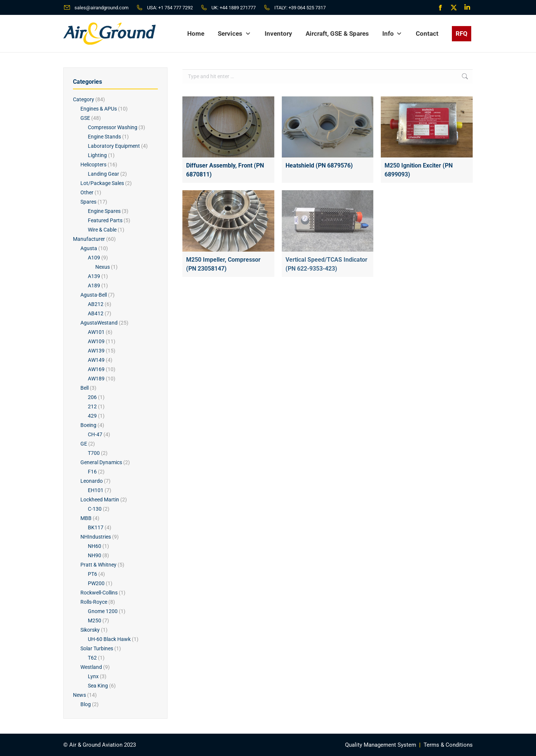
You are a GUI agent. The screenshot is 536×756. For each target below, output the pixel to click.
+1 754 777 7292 (176, 8)
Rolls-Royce (94, 602)
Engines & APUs (99, 109)
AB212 (96, 304)
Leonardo (92, 481)
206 (92, 397)
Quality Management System (381, 745)
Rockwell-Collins (99, 593)
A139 (94, 276)
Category (84, 99)
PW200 (96, 583)
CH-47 (95, 434)
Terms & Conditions (448, 745)
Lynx (93, 676)
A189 (94, 286)
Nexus (103, 267)
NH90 (95, 555)
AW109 (96, 341)
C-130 (95, 509)
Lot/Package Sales (102, 183)
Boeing (88, 425)
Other (87, 192)
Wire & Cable (102, 230)
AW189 (96, 379)
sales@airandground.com (101, 8)
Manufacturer (89, 239)
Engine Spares (104, 211)
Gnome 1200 (103, 611)
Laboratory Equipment (114, 146)
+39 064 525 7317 (307, 8)
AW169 (96, 369)
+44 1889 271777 (238, 8)
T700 (94, 453)
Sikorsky (90, 630)
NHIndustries (96, 537)
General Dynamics (101, 462)
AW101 (96, 332)
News (79, 695)
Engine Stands (104, 137)
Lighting (97, 155)
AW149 (96, 360)
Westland (91, 667)
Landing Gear (103, 174)
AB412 (96, 313)
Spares (88, 202)
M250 (95, 621)
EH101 (96, 490)
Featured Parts (105, 220)
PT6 (92, 574)
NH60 (95, 546)
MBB (86, 518)
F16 (92, 472)
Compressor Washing (113, 127)
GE (84, 444)
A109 (94, 258)
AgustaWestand (99, 323)
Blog (86, 704)
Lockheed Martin (100, 500)
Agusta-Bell (94, 295)
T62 (92, 658)
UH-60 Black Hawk (109, 639)
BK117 (96, 527)
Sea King (98, 686)
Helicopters (93, 165)
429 (92, 416)
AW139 (96, 351)
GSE (85, 118)
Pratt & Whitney (98, 565)
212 (92, 406)
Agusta (89, 248)
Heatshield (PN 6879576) (319, 165)
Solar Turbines (97, 648)
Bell (84, 388)
